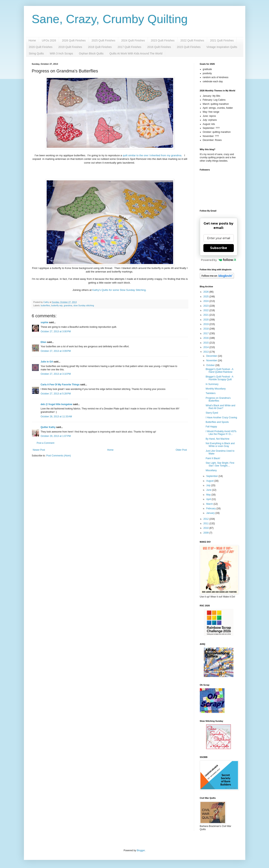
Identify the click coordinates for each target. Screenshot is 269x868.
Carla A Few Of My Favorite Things (60, 385)
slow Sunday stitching (84, 305)
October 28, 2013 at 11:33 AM (56, 417)
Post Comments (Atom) (59, 456)
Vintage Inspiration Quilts (222, 47)
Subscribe (219, 248)
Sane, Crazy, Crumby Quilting (110, 19)
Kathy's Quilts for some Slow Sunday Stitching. (120, 290)
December (212, 356)
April (209, 499)
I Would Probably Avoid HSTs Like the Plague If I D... (221, 433)
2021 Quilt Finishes (222, 40)
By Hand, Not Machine (217, 439)
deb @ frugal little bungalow (57, 404)
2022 (206, 310)
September (212, 476)
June (209, 490)
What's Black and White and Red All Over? (220, 407)
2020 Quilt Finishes (41, 47)
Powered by (219, 260)
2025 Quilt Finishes (103, 40)
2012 (206, 519)
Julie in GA (47, 362)
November (212, 360)
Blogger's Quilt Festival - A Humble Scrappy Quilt (219, 378)
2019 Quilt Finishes (70, 47)
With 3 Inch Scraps (61, 53)
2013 (206, 352)
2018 (206, 329)
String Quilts (36, 53)
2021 (206, 315)
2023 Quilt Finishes (163, 40)
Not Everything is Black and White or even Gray (220, 445)
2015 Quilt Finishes (189, 47)
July (209, 485)
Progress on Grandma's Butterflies (218, 399)
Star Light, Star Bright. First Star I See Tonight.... (220, 464)
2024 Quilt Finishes (133, 40)
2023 (206, 306)
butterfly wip (57, 305)
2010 (206, 528)
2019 (206, 324)
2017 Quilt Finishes (129, 47)
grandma (68, 305)
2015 (206, 343)
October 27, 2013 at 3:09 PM (56, 351)
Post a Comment (46, 443)
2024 (206, 301)
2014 (206, 347)
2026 (206, 292)
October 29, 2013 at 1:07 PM (56, 436)
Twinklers (210, 393)
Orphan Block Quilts (91, 53)
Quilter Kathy (48, 427)
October (211, 365)
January (211, 513)
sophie (45, 322)
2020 (206, 320)
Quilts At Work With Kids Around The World (136, 53)
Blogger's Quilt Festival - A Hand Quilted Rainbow (219, 371)
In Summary (212, 384)
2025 (206, 297)
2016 (206, 338)
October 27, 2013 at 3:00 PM (56, 331)
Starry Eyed (212, 413)
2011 (206, 523)
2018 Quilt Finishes (100, 47)
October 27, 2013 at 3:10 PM (56, 374)
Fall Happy (211, 427)
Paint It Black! (213, 458)
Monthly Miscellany (216, 389)
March (210, 504)
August (210, 481)
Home (32, 40)
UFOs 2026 (49, 40)
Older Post (181, 450)
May (209, 495)
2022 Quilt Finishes (192, 40)
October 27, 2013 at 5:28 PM (56, 394)
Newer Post (39, 450)
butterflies (45, 305)
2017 (206, 333)
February (211, 508)
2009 (206, 533)
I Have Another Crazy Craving (221, 418)
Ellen (44, 342)
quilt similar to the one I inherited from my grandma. (153, 155)
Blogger (141, 850)
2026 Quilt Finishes (74, 40)
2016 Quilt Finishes (159, 47)
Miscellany (211, 470)
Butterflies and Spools (217, 422)
